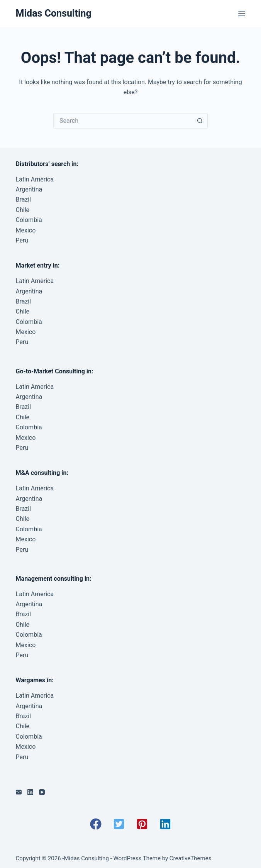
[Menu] (242, 14)
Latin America (35, 179)
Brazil (24, 199)
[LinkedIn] (30, 792)
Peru (22, 240)
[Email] (19, 792)
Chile (23, 210)
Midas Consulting (54, 13)
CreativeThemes (191, 858)
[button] (96, 824)
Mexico (26, 230)
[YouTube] (42, 792)
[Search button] (200, 121)
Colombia (29, 220)
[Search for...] (123, 121)
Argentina (29, 189)
